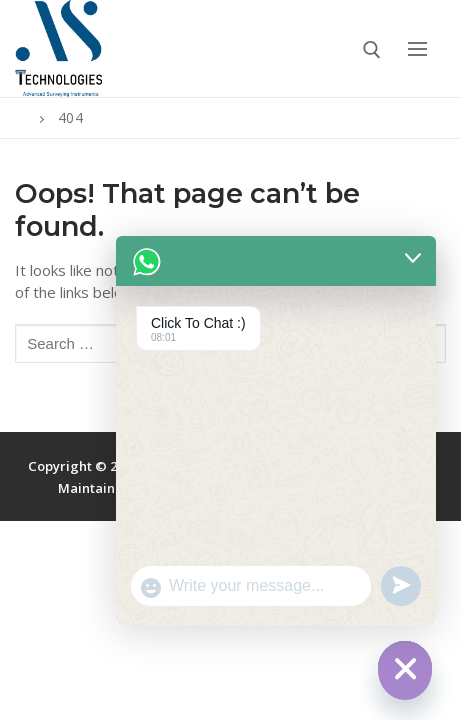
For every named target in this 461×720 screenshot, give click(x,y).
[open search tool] (372, 50)
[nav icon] (417, 48)
